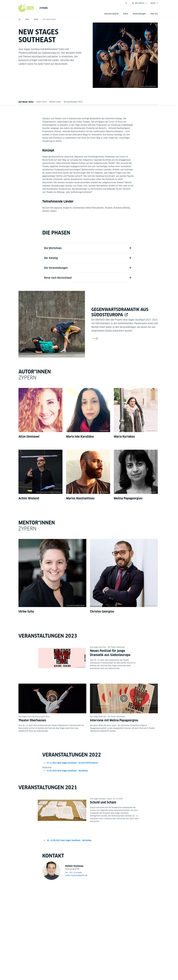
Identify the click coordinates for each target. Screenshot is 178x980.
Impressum (79, 964)
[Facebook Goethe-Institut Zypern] (81, 904)
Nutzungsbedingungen (112, 964)
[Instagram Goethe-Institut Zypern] (95, 904)
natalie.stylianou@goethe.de (77, 877)
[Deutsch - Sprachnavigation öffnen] (154, 3)
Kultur (126, 14)
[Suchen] (126, 3)
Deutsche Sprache (111, 14)
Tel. (26, 945)
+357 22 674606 (75, 874)
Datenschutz (93, 964)
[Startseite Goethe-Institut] (26, 8)
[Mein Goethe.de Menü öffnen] (139, 3)
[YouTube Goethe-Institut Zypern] (88, 904)
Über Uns (154, 14)
